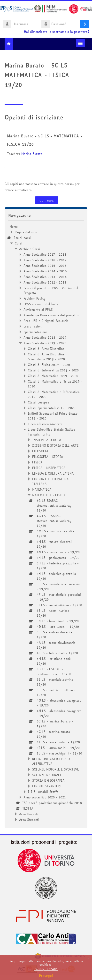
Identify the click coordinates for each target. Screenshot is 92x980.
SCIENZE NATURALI (47, 775)
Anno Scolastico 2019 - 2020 (45, 343)
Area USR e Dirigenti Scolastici (46, 321)
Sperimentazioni (35, 332)
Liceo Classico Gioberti (45, 424)
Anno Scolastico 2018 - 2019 (45, 337)
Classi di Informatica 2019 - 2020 (53, 370)
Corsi (19, 243)
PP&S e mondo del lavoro (42, 304)
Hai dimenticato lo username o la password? (57, 32)
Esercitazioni (33, 326)
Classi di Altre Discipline (46, 349)
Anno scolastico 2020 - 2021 (45, 797)
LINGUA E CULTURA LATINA (53, 473)
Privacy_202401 (46, 969)
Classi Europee (38, 402)
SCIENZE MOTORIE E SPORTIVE (56, 769)
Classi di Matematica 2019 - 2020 (53, 376)
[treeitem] (46, 523)
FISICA (37, 462)
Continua (47, 200)
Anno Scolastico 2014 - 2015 (45, 271)
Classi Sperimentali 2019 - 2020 (52, 408)
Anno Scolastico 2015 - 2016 (45, 266)
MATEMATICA (42, 489)
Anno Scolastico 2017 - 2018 (45, 254)
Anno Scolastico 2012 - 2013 (45, 282)
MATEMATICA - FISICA (49, 495)
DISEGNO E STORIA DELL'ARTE (55, 445)
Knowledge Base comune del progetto (51, 315)
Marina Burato (32, 154)
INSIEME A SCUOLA (47, 440)
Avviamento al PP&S (38, 310)
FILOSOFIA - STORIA (48, 457)
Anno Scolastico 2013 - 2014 (45, 277)
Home (14, 226)
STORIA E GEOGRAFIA (48, 780)
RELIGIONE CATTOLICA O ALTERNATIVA (51, 761)
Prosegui (46, 976)
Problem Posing (34, 298)
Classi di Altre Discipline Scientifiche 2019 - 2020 (46, 357)
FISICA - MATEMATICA (49, 468)
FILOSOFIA (40, 451)
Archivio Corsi (30, 249)
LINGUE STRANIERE (47, 786)
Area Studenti (29, 820)
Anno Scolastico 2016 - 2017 (45, 260)
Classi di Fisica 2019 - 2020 (49, 365)
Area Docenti (29, 814)
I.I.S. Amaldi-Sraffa (43, 792)
